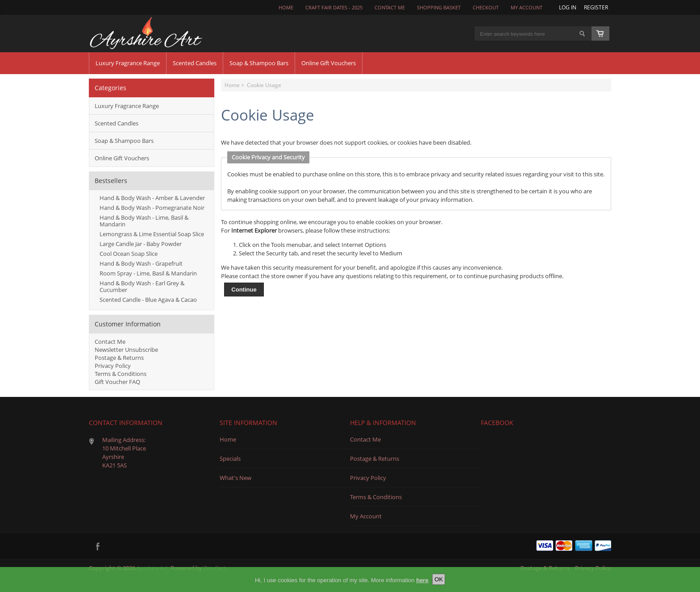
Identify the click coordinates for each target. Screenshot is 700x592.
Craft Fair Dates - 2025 (334, 8)
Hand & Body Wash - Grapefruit (141, 263)
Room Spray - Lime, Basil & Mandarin (148, 273)
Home (286, 8)
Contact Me (110, 342)
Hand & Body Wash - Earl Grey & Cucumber (142, 286)
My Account (527, 8)
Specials (230, 459)
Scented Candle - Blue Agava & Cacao (148, 300)
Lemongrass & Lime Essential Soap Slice (152, 234)
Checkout (486, 8)
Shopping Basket (439, 8)
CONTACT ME (390, 8)
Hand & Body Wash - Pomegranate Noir (152, 208)
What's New (235, 478)
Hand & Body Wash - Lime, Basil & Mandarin (144, 221)
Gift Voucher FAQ (117, 382)
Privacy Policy (113, 366)
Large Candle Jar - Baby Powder (141, 244)
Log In (568, 7)
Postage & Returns (119, 358)
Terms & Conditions (121, 374)
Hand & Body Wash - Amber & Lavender (152, 198)
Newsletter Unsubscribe (126, 350)
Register (596, 7)
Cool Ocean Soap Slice (129, 254)
